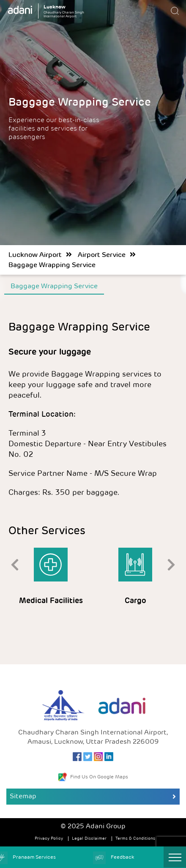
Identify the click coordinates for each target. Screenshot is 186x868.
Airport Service (102, 255)
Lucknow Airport (35, 255)
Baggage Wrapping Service (52, 265)
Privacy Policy (49, 839)
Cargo (135, 601)
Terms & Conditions (135, 839)
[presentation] (15, 564)
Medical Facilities (51, 601)
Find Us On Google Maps (93, 777)
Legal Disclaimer (89, 839)
